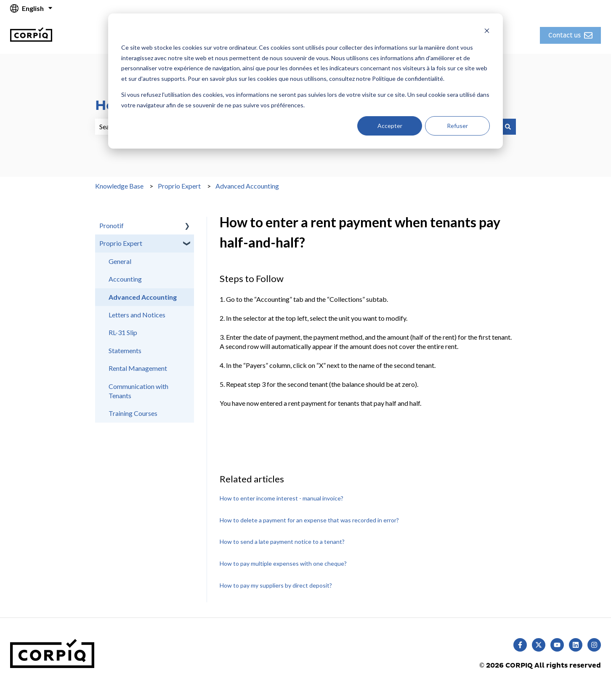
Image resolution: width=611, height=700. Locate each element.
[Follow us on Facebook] (520, 645)
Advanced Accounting (247, 186)
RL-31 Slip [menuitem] (123, 332)
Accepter (390, 126)
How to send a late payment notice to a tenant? (282, 542)
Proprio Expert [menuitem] (121, 243)
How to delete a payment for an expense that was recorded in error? (309, 520)
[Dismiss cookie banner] (487, 32)
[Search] (508, 127)
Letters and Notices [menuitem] (137, 315)
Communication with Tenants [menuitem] (138, 391)
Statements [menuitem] (125, 350)
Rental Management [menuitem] (138, 368)
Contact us (570, 35)
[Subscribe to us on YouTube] (557, 645)
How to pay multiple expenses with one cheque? (283, 563)
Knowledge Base (119, 186)
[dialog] (305, 81)
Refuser (457, 126)
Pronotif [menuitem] (112, 225)
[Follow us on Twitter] (539, 645)
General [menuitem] (120, 261)
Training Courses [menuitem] (133, 413)
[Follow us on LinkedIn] (576, 645)
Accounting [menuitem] (125, 279)
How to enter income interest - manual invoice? (282, 498)
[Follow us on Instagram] (594, 645)
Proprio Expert (179, 186)
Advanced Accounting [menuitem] (143, 297)
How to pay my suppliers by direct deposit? (276, 585)
